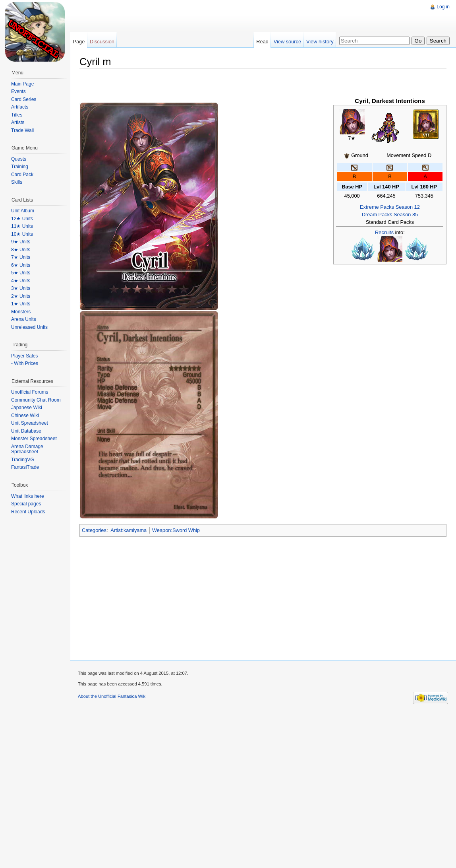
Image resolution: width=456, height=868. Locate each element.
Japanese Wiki (27, 408)
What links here (28, 496)
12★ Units (22, 219)
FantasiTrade (25, 467)
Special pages (26, 504)
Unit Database (26, 431)
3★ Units (21, 288)
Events (18, 91)
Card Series (24, 99)
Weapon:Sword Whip (176, 530)
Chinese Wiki (25, 416)
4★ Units (21, 281)
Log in (443, 7)
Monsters (21, 312)
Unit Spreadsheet (30, 423)
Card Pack (22, 175)
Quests (19, 159)
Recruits (384, 232)
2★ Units (21, 296)
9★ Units (21, 242)
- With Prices (25, 363)
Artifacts (20, 107)
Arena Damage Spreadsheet (27, 449)
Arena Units (24, 319)
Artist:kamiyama (128, 530)
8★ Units (21, 250)
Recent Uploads (28, 512)
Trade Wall (22, 130)
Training (20, 167)
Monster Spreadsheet (34, 439)
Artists (18, 122)
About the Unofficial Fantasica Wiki (112, 696)
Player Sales (24, 356)
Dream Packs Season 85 (390, 215)
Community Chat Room (36, 400)
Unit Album (23, 211)
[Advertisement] (173, 56)
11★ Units (22, 226)
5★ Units (21, 273)
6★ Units (21, 265)
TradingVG (23, 460)
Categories (94, 530)
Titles (17, 115)
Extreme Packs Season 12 (390, 207)
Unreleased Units (29, 327)
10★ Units (22, 234)
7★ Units (21, 257)
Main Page (22, 84)
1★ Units (21, 304)
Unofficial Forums (30, 392)
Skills (17, 182)
